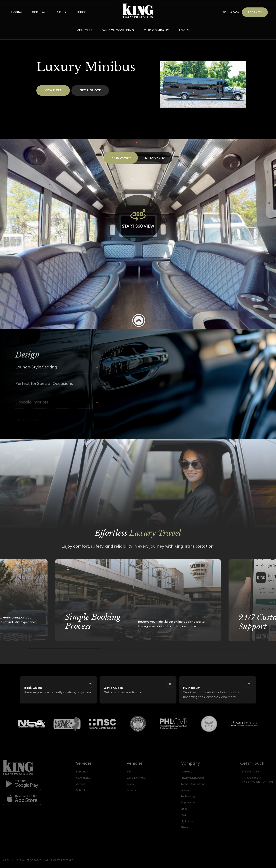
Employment (188, 802)
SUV (129, 772)
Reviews (186, 790)
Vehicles (85, 30)
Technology (188, 796)
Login (184, 30)
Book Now (255, 12)
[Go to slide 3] (212, 648)
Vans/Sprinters (136, 778)
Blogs (184, 809)
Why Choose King (118, 30)
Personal (17, 12)
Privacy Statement (192, 778)
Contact (186, 772)
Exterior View (155, 158)
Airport (62, 12)
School (82, 12)
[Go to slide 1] (64, 648)
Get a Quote (90, 90)
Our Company (157, 30)
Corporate (40, 12)
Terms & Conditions (193, 784)
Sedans (131, 790)
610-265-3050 (231, 12)
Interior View (121, 158)
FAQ (183, 815)
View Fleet (53, 90)
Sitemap (186, 827)
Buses (130, 784)
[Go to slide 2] (138, 648)
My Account (188, 821)
